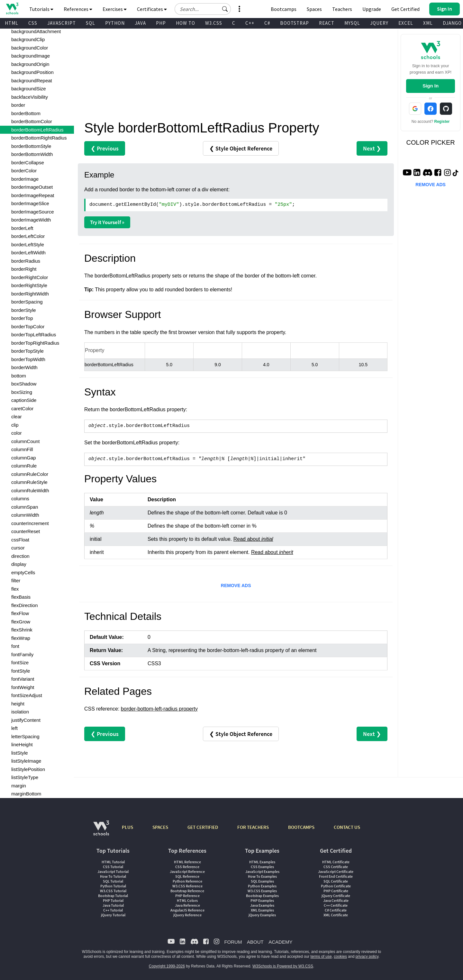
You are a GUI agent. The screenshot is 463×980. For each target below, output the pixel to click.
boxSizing (22, 392)
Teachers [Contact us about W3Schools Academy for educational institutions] (342, 9)
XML (428, 23)
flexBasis (21, 597)
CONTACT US (347, 827)
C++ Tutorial (113, 910)
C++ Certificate (336, 905)
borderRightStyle (29, 285)
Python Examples (262, 886)
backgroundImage (31, 56)
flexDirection (25, 605)
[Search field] (203, 9)
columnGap (24, 458)
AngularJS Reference (187, 910)
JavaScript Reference (187, 871)
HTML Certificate (336, 862)
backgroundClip (28, 39)
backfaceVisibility (30, 97)
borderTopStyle (27, 351)
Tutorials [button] (41, 9)
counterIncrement (30, 523)
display (19, 564)
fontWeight (23, 687)
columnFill (22, 449)
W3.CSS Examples (262, 891)
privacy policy (367, 957)
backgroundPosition (32, 72)
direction (20, 556)
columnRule (24, 466)
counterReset (26, 531)
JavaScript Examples (262, 871)
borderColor (24, 171)
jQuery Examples (262, 915)
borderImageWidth (31, 220)
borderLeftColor (28, 236)
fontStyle (21, 671)
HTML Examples (262, 862)
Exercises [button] (115, 9)
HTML (12, 23)
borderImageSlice (30, 203)
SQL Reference (187, 876)
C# (267, 23)
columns (20, 499)
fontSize (20, 662)
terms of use (321, 957)
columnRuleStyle (29, 482)
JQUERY (379, 23)
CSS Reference (187, 867)
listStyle (20, 753)
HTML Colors (187, 900)
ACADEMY (280, 942)
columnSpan (25, 507)
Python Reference (187, 881)
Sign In (431, 86)
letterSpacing (25, 736)
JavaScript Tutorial (113, 871)
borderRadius (26, 261)
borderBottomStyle (31, 146)
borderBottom (26, 113)
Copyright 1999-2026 (167, 966)
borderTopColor (28, 327)
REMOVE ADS (236, 585)
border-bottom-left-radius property (159, 709)
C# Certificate (336, 910)
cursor (18, 548)
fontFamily (22, 654)
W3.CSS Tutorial (113, 891)
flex (15, 589)
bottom (19, 376)
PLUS (127, 827)
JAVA (140, 23)
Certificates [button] (152, 9)
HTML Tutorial (113, 862)
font (15, 646)
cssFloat (20, 540)
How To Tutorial (113, 876)
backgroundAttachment (36, 31)
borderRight (24, 269)
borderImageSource (33, 212)
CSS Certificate (336, 867)
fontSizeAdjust (27, 695)
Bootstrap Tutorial (113, 896)
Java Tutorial (113, 905)
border (18, 105)
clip (15, 425)
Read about (253, 539)
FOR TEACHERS (253, 827)
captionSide (24, 400)
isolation (20, 712)
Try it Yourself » (107, 222)
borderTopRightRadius (35, 343)
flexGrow (21, 622)
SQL (91, 23)
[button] (225, 9)
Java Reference (187, 905)
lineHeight (22, 744)
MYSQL (352, 23)
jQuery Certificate (336, 896)
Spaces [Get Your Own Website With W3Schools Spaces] (314, 9)
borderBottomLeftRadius (37, 130)
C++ (250, 23)
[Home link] (12, 9)
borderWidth (24, 367)
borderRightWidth (30, 294)
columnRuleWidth (30, 490)
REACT (327, 23)
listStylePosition (28, 769)
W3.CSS (214, 23)
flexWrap (21, 638)
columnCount (25, 441)
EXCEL (406, 23)
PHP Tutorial (113, 900)
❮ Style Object (241, 148)
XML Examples (262, 910)
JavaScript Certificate (336, 871)
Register (442, 122)
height (18, 704)
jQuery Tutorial (113, 915)
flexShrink (22, 630)
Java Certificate (336, 900)
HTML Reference (187, 862)
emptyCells (23, 572)
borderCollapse (28, 163)
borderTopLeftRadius (34, 335)
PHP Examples (262, 900)
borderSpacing (27, 302)
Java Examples (262, 905)
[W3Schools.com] (101, 831)
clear (17, 417)
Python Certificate (336, 886)
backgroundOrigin (30, 64)
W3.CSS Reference (187, 886)
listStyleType (25, 777)
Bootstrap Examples (262, 896)
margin (19, 786)
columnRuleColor (30, 474)
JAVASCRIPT (62, 23)
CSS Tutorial (113, 867)
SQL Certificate (336, 881)
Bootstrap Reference (187, 891)
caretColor (22, 408)
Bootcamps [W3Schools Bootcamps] (284, 9)
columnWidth (25, 515)
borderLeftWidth (28, 253)
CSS (33, 23)
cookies (340, 957)
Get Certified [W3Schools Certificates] (405, 9)
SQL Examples (262, 881)
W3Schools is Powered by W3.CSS (283, 966)
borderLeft (22, 228)
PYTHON (115, 23)
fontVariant (23, 679)
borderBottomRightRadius (39, 138)
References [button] (78, 9)
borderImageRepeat (33, 195)
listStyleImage (26, 761)
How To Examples (262, 876)
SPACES (160, 827)
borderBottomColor (32, 121)
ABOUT (255, 942)
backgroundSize (29, 89)
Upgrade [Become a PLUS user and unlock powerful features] (372, 9)
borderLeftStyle (28, 245)
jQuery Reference (187, 915)
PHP (161, 23)
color (17, 433)
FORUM (233, 942)
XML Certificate (336, 915)
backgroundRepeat (32, 81)
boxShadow (24, 384)
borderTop (22, 318)
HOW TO (186, 23)
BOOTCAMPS (301, 827)
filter (16, 581)
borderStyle (24, 310)
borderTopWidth (28, 359)
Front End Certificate (336, 876)
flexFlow (20, 613)
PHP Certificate (336, 891)
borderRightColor (30, 277)
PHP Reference (187, 896)
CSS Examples (262, 867)
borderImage (25, 179)
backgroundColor (30, 48)
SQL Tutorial (113, 881)
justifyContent (26, 720)
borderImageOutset (32, 187)
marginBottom (26, 794)
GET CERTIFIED (203, 827)
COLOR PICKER (431, 142)
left (14, 728)
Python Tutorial (113, 886)
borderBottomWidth (32, 154)
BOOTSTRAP (295, 23)
